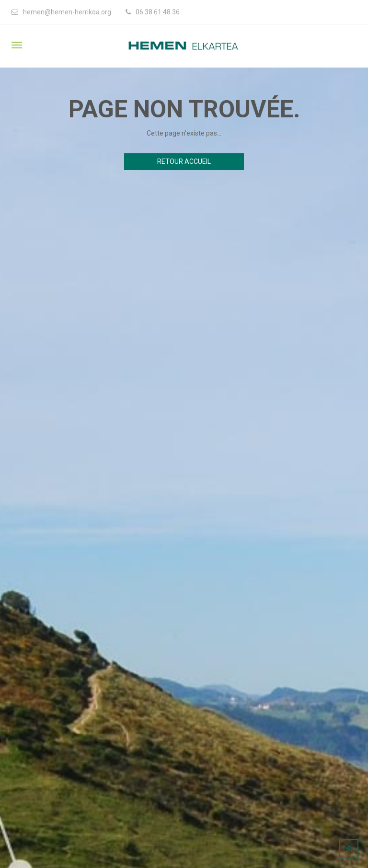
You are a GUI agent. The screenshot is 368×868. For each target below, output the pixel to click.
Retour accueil (184, 161)
